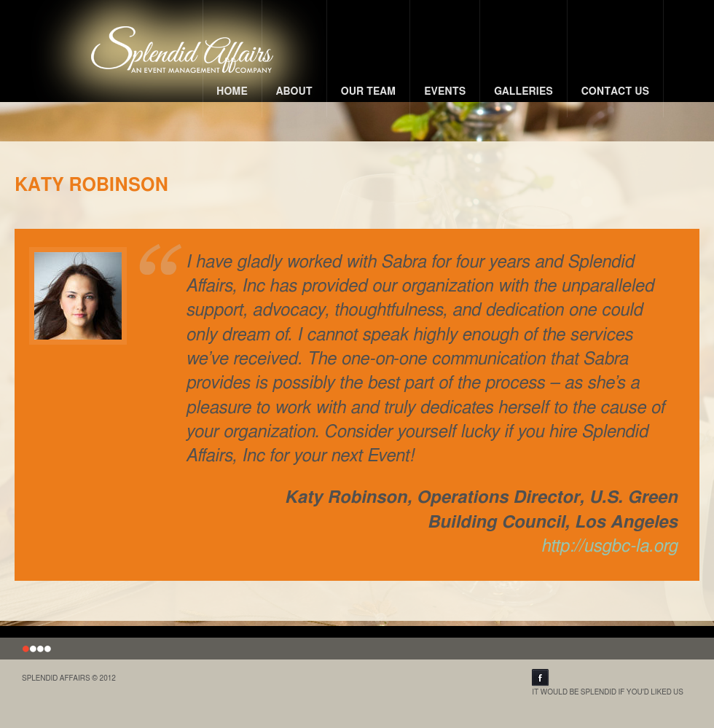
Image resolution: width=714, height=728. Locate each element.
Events (445, 92)
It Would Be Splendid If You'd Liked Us (608, 682)
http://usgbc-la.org (609, 547)
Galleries (523, 92)
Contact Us (615, 92)
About (294, 92)
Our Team (369, 92)
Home (232, 92)
